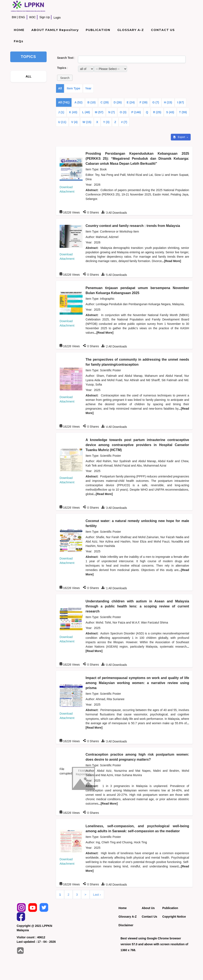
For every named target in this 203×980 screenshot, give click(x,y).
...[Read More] (171, 261)
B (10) (91, 102)
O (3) (123, 112)
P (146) (136, 112)
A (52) (78, 102)
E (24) (131, 102)
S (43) (170, 112)
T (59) (183, 112)
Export (180, 137)
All (60, 88)
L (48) (86, 112)
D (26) (118, 102)
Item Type (74, 88)
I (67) (181, 102)
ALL (29, 76)
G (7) (156, 102)
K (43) (73, 112)
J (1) (61, 112)
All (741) (64, 102)
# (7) (124, 122)
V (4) (74, 122)
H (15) (168, 102)
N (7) (112, 112)
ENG (22, 17)
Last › (97, 894)
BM (14, 17)
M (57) (99, 112)
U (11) (62, 122)
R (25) (157, 112)
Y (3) (106, 122)
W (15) (87, 122)
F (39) (144, 102)
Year (88, 88)
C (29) (105, 102)
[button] (65, 78)
